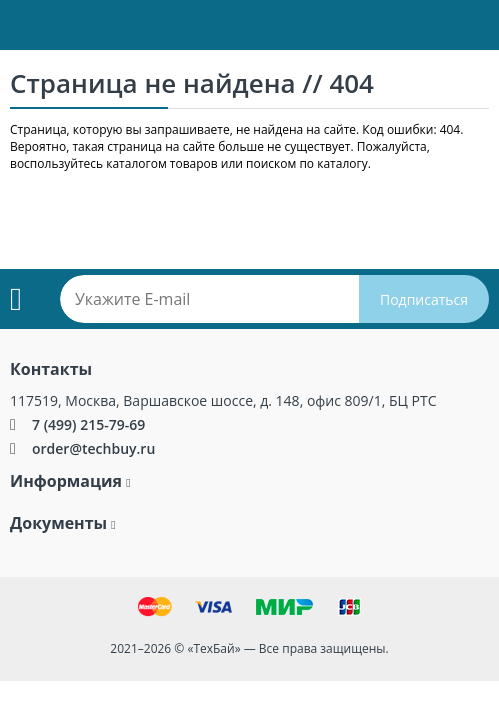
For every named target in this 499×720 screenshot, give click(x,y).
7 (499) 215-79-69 (88, 424)
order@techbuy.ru (93, 448)
